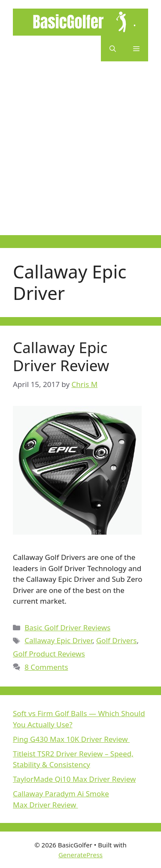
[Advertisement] (80, 155)
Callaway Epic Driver (58, 640)
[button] (113, 48)
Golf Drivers (117, 640)
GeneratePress (80, 855)
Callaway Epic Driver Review (61, 356)
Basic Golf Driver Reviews (67, 628)
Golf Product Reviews (49, 654)
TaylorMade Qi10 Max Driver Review (74, 779)
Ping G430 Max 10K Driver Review (71, 739)
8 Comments (46, 667)
